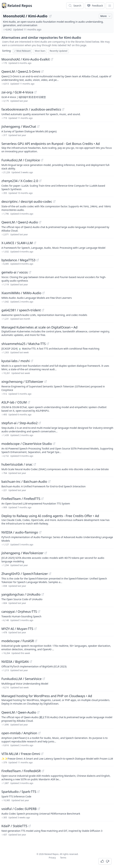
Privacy (52, 858)
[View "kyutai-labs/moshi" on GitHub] (32, 361)
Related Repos (20, 6)
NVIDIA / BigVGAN (15, 662)
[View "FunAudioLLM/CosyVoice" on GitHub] (42, 160)
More (106, 16)
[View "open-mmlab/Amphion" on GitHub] (39, 733)
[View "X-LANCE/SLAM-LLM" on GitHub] (35, 243)
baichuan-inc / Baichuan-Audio (24, 481)
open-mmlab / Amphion (19, 733)
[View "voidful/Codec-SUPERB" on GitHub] (39, 809)
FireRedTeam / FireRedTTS (21, 499)
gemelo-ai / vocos (15, 272)
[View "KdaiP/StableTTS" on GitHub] (30, 826)
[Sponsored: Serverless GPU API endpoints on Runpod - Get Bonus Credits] (57, 147)
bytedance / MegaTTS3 (18, 260)
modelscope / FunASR (18, 641)
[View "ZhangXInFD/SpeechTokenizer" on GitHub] (50, 574)
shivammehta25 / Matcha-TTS (24, 344)
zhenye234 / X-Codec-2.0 (20, 181)
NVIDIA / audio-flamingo (20, 532)
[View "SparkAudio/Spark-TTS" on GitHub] (38, 792)
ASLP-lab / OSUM (14, 402)
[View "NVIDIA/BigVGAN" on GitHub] (31, 662)
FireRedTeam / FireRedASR (21, 771)
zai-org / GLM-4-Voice (17, 92)
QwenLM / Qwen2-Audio (20, 222)
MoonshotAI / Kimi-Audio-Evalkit (26, 59)
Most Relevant (22, 51)
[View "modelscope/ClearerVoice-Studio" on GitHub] (54, 444)
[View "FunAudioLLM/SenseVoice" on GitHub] (44, 679)
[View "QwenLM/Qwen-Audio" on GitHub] (38, 712)
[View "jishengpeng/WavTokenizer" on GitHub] (46, 553)
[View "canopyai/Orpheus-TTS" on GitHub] (39, 612)
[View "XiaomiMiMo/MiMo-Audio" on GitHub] (43, 293)
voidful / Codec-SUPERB (19, 809)
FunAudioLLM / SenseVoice (22, 679)
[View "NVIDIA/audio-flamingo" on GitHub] (40, 532)
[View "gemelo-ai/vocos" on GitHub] (30, 272)
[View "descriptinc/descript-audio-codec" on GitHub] (54, 201)
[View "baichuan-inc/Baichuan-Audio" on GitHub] (49, 481)
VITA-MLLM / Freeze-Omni (21, 754)
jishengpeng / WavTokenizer (23, 553)
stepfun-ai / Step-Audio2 (19, 423)
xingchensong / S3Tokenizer (22, 382)
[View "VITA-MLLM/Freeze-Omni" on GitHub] (42, 754)
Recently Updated (58, 51)
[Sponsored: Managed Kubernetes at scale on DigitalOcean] (57, 331)
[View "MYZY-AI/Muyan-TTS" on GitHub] (35, 629)
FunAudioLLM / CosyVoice (21, 160)
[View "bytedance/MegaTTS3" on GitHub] (38, 260)
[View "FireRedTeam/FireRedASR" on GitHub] (43, 771)
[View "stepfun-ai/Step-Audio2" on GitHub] (40, 423)
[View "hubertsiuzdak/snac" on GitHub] (35, 464)
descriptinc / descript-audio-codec (27, 201)
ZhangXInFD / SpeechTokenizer (25, 574)
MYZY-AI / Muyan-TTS (17, 629)
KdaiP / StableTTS (14, 826)
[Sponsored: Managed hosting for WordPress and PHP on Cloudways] (57, 699)
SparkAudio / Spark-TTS (19, 792)
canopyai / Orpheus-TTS (19, 612)
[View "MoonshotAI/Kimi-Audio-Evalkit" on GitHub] (52, 59)
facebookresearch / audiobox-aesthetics (31, 109)
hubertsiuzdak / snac (17, 464)
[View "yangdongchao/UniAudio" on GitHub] (43, 594)
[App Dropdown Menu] (110, 6)
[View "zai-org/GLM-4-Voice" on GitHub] (35, 92)
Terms (63, 858)
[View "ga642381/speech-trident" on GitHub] (43, 310)
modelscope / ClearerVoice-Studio (27, 444)
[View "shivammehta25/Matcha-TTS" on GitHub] (48, 344)
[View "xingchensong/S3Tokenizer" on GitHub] (46, 382)
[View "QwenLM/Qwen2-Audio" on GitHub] (40, 222)
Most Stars (40, 51)
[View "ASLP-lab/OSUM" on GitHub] (29, 402)
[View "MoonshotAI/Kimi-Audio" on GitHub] (50, 16)
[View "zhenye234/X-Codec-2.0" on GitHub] (40, 181)
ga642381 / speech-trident (21, 310)
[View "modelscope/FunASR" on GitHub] (36, 641)
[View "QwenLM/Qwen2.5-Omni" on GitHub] (42, 71)
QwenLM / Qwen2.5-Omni (21, 71)
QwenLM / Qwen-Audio (19, 712)
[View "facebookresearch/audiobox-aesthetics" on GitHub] (63, 109)
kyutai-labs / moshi (16, 361)
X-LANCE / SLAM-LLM (17, 243)
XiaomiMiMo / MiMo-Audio (21, 293)
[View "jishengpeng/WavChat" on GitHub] (38, 126)
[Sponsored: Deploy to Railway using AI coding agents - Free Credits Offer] (57, 519)
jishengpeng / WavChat (19, 126)
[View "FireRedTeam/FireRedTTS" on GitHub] (42, 499)
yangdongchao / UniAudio (21, 594)
